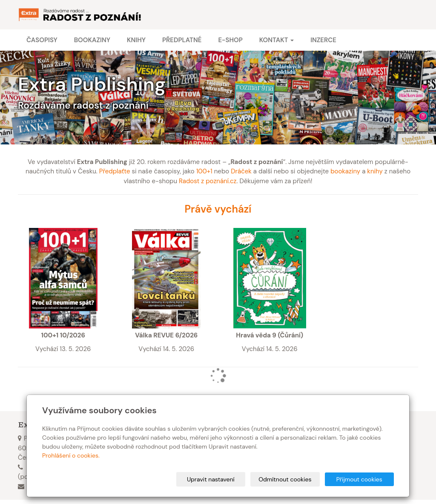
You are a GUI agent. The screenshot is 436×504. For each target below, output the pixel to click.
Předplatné (182, 40)
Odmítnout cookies (291, 479)
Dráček (241, 171)
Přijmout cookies (361, 479)
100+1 (204, 171)
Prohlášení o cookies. (71, 455)
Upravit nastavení (221, 479)
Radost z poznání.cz (208, 181)
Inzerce (323, 40)
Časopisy (42, 40)
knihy (375, 171)
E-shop (230, 40)
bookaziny (345, 171)
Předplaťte (115, 171)
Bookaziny (92, 40)
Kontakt (277, 40)
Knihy (136, 40)
